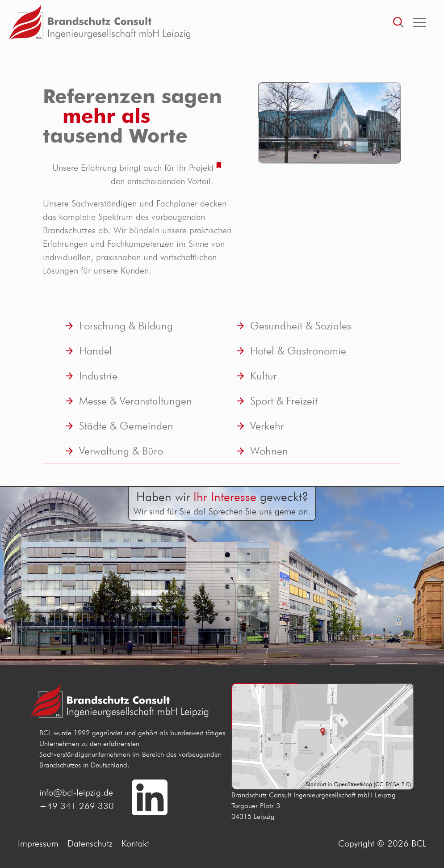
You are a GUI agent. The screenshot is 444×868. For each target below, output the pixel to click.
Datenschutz (90, 843)
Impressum (38, 843)
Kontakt (135, 843)
